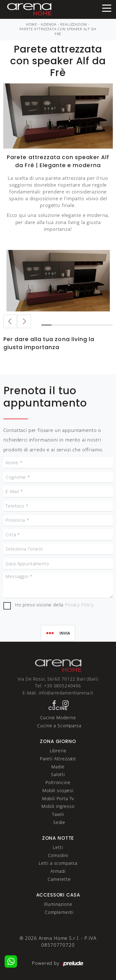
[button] (24, 321)
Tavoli (58, 825)
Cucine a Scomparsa (59, 736)
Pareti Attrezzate (58, 769)
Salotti (58, 785)
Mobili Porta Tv (58, 809)
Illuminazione (58, 915)
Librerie (58, 761)
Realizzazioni (74, 24)
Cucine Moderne (58, 728)
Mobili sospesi (58, 801)
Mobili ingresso (58, 817)
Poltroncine (58, 793)
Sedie (59, 833)
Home (31, 24)
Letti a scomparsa (58, 874)
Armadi (58, 882)
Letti (58, 858)
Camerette (59, 890)
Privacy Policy (79, 628)
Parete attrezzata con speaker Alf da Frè (58, 32)
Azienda (49, 24)
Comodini (58, 866)
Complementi (59, 923)
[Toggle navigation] (107, 8)
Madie (58, 777)
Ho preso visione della (54, 628)
